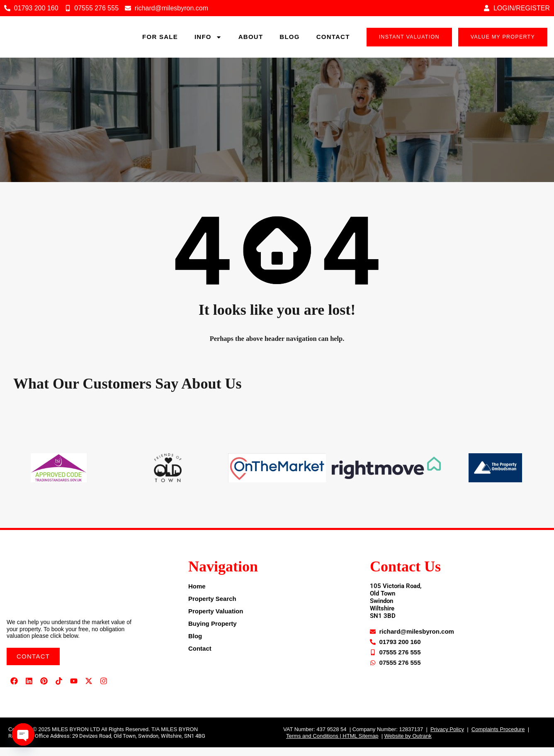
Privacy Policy (447, 738)
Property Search (212, 607)
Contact (333, 41)
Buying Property (213, 632)
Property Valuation (216, 620)
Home (197, 595)
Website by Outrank (408, 745)
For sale (160, 41)
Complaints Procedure (498, 738)
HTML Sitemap (360, 745)
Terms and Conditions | (314, 745)
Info (208, 41)
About (251, 41)
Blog (289, 41)
